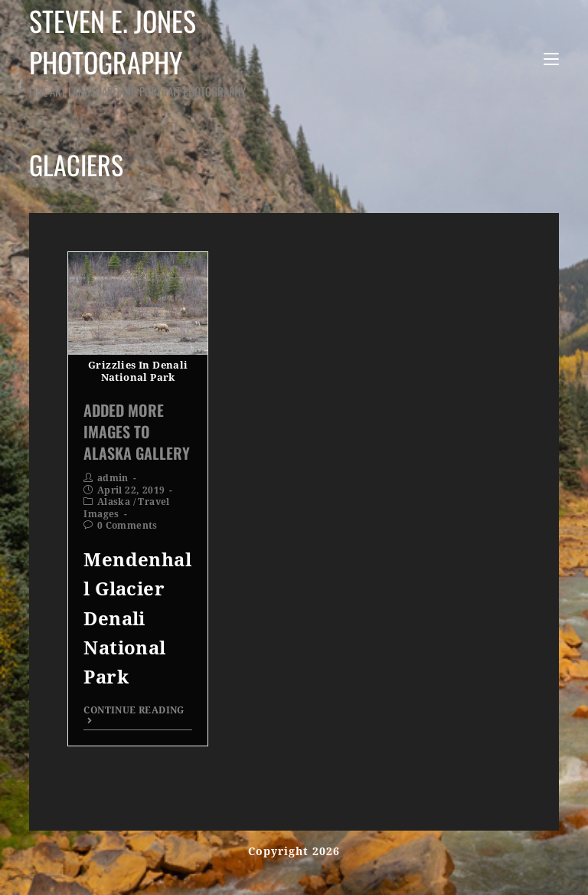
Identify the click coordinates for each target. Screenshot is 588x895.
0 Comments (127, 526)
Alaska (114, 502)
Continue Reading (134, 715)
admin (113, 478)
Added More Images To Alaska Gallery (137, 431)
